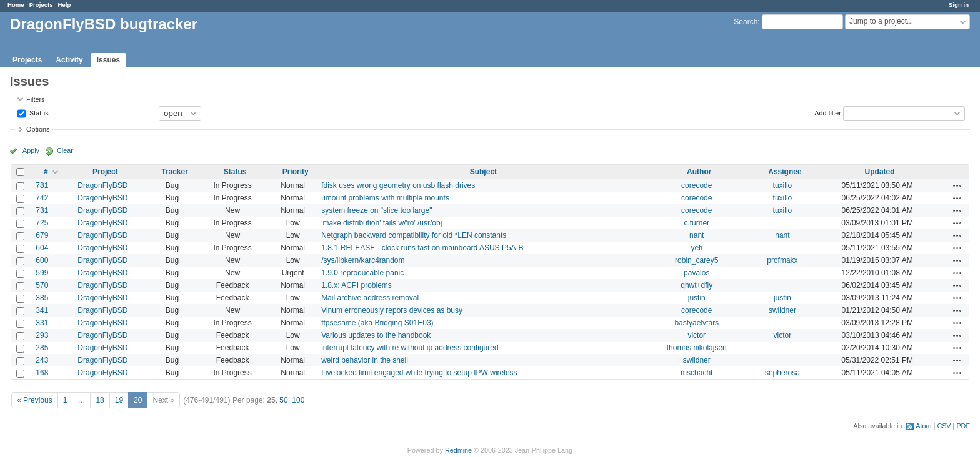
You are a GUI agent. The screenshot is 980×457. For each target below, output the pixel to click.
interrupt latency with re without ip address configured (410, 348)
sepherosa (782, 373)
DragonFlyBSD (102, 185)
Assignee (785, 172)
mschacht (697, 373)
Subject (483, 172)
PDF (963, 426)
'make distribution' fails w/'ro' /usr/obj (382, 223)
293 (42, 335)
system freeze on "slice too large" (377, 210)
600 (42, 260)
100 (298, 400)
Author (699, 172)
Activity (69, 60)
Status (38, 112)
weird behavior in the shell (365, 360)
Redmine (458, 450)
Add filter (828, 112)
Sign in (959, 5)
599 (42, 273)
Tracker (175, 172)
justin (697, 298)
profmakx (782, 260)
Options (38, 129)
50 (283, 400)
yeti (697, 248)
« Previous (35, 400)
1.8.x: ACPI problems (357, 285)
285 (42, 348)
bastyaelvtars (697, 323)
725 (42, 223)
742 (42, 198)
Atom (923, 426)
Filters (35, 99)
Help (65, 5)
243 (42, 360)
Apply (31, 150)
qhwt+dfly (697, 285)
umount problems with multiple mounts (385, 198)
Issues (108, 60)
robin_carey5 (697, 260)
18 (100, 400)
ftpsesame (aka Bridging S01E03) (377, 323)
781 (42, 185)
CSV (944, 426)
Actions (957, 185)
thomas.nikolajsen (697, 348)
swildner (782, 310)
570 (42, 285)
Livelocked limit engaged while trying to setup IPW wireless (419, 373)
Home (16, 5)
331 (42, 323)
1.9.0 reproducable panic (362, 273)
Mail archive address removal (370, 298)
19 (119, 400)
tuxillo (783, 185)
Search (746, 22)
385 (42, 298)
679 (42, 235)
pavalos (697, 273)
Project (105, 172)
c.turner (697, 223)
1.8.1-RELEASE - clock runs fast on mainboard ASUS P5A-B (422, 248)
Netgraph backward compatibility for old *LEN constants (414, 235)
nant (697, 235)
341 (42, 310)
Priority (296, 172)
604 (42, 248)
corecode (697, 185)
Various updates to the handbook (376, 335)
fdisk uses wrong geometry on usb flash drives (398, 185)
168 (42, 373)
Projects (41, 5)
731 (42, 210)
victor (697, 335)
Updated (880, 172)
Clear (65, 150)
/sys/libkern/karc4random (363, 260)
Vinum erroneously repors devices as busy (392, 310)
